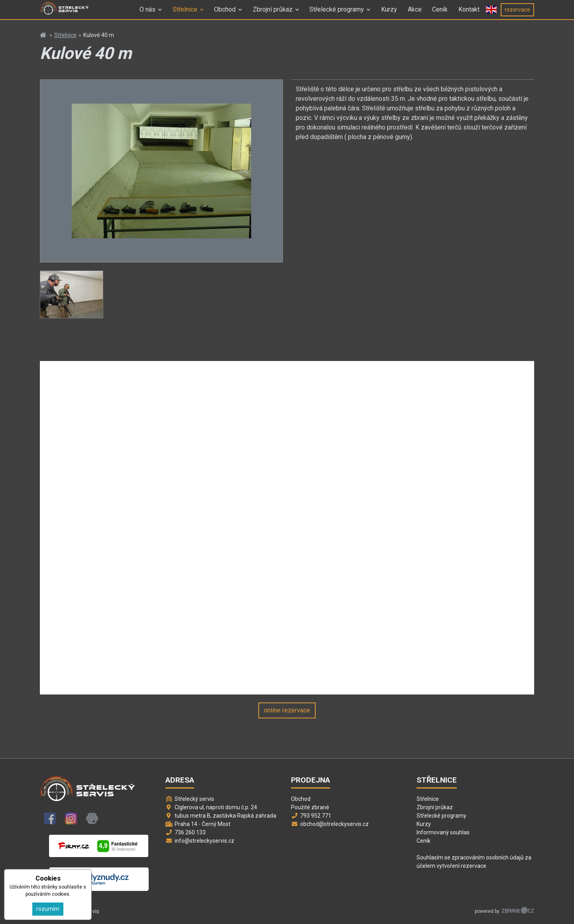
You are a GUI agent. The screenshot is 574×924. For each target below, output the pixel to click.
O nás (147, 13)
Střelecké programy (337, 13)
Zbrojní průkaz (273, 13)
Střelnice (185, 13)
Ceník (440, 13)
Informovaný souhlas (443, 832)
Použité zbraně (310, 807)
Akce (415, 13)
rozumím (48, 909)
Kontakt (469, 13)
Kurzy (389, 13)
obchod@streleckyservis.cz (334, 824)
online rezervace (287, 710)
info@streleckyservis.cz (204, 841)
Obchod (225, 13)
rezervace (517, 13)
